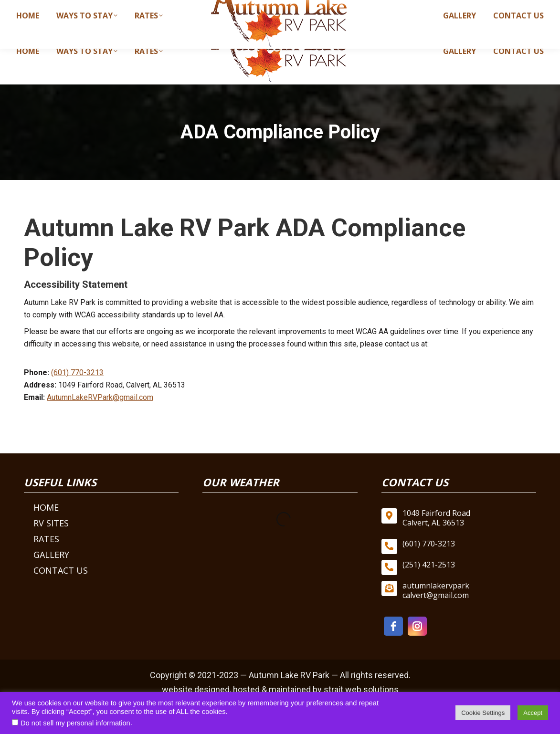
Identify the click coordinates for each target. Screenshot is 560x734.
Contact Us (61, 570)
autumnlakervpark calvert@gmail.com (436, 590)
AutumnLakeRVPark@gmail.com (100, 397)
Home (46, 507)
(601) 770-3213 (361, 9)
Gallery (51, 555)
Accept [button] (533, 713)
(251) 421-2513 (429, 565)
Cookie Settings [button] (483, 713)
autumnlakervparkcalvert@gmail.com (469, 9)
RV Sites (51, 523)
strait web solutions (361, 689)
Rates (46, 539)
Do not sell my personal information (75, 723)
